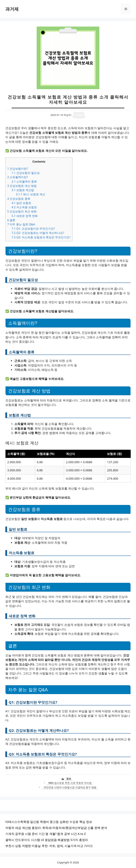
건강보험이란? (18, 169)
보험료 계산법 (23, 190)
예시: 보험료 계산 (30, 194)
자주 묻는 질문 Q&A (21, 224)
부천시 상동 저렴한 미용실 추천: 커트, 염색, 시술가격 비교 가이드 (49, 846)
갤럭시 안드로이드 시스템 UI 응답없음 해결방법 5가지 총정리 (47, 840)
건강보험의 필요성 (26, 173)
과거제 (12, 9)
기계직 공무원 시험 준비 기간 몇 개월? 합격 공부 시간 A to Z (46, 834)
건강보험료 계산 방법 (22, 186)
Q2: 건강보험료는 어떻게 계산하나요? (38, 233)
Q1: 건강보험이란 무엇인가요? (33, 229)
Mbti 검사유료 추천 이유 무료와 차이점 (70, 783)
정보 (69, 779)
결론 (11, 220)
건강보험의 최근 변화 (22, 211)
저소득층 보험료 (24, 207)
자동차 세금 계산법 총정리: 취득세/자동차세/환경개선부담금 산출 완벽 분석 (56, 828)
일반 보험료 (21, 203)
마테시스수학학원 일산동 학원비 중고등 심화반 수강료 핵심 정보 (49, 822)
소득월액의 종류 (24, 182)
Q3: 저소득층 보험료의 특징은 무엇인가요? (41, 237)
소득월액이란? (18, 177)
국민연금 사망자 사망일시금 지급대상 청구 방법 (70, 787)
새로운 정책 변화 (25, 216)
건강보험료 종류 (19, 199)
